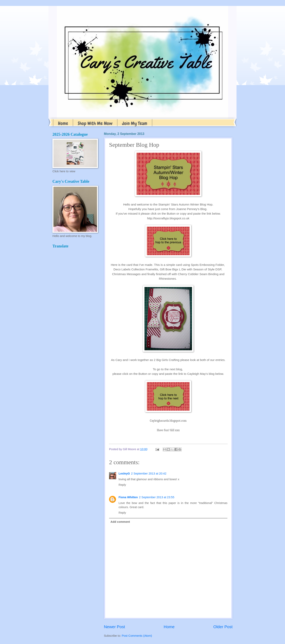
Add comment (120, 522)
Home (63, 123)
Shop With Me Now (95, 123)
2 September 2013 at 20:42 (149, 474)
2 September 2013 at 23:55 (157, 497)
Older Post (223, 627)
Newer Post (114, 627)
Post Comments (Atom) (137, 636)
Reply (122, 485)
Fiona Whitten (128, 497)
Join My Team (135, 123)
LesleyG (124, 474)
